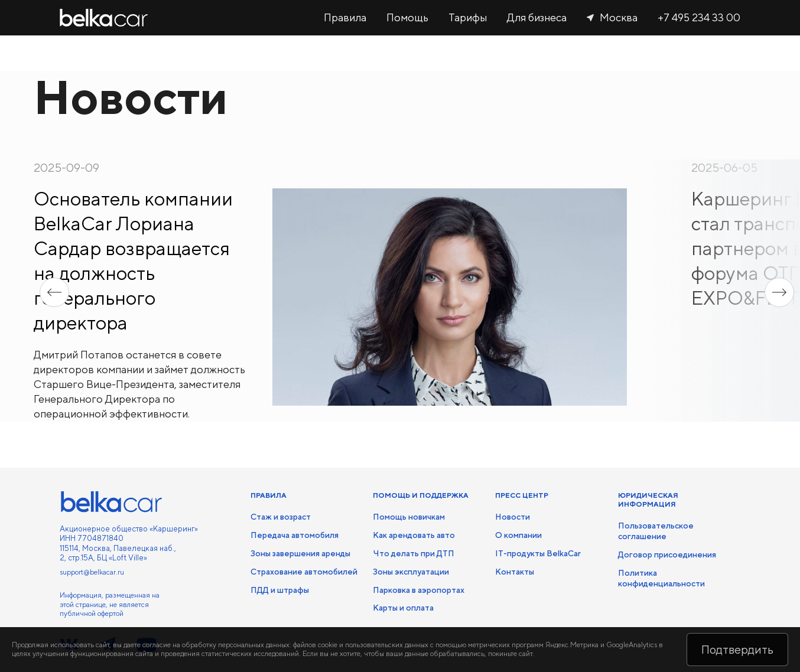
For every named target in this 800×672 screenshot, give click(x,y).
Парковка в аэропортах (419, 590)
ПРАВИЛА (269, 495)
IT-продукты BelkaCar (538, 553)
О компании (518, 535)
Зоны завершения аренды (300, 553)
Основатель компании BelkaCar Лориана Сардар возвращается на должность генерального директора (133, 261)
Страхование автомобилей (304, 572)
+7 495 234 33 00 (699, 17)
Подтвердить (737, 649)
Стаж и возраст (281, 517)
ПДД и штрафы (280, 590)
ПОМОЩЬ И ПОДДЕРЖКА (421, 495)
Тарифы (468, 17)
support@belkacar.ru (92, 572)
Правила (345, 17)
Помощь (407, 17)
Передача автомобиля (295, 535)
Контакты (515, 572)
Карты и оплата (403, 608)
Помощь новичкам (409, 517)
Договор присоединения (667, 554)
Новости (513, 517)
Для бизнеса (537, 17)
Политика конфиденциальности (661, 578)
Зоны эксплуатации (411, 572)
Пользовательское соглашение (656, 531)
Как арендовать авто (414, 535)
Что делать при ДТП (414, 553)
